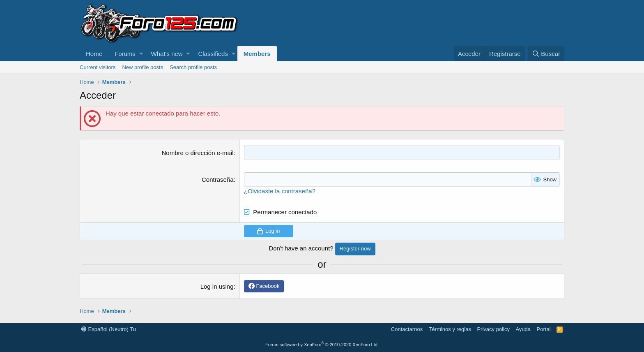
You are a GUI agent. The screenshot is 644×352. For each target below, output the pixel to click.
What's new (167, 54)
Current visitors (98, 67)
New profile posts (143, 67)
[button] (141, 54)
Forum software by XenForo (322, 345)
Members (257, 54)
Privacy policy (493, 329)
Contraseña (218, 179)
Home (94, 54)
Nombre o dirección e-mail (197, 153)
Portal (544, 329)
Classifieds (213, 54)
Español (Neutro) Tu (109, 329)
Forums (125, 54)
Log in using (217, 286)
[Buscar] (546, 54)
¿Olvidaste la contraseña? (280, 191)
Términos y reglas (450, 329)
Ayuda (523, 329)
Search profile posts (193, 67)
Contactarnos (407, 329)
